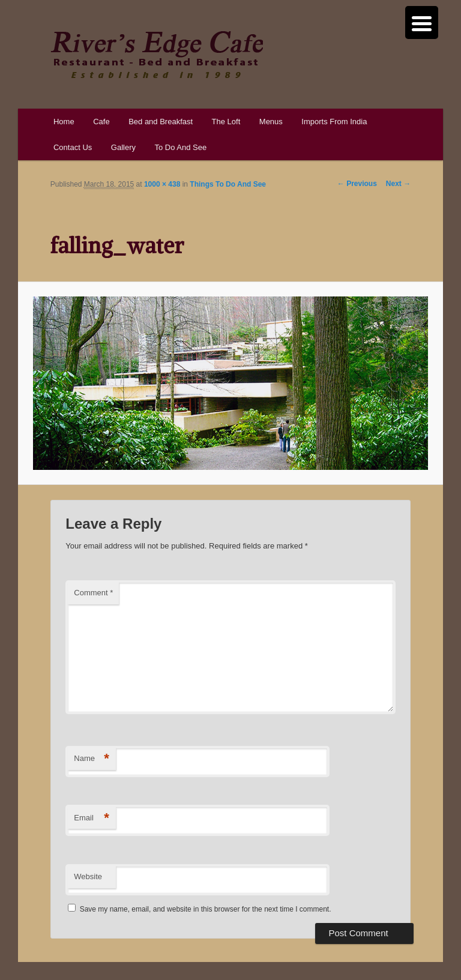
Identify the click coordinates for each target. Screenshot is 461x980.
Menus (271, 122)
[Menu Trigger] (422, 23)
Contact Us (73, 147)
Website (88, 876)
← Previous (357, 184)
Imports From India (334, 122)
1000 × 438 (162, 184)
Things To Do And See (228, 184)
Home (64, 122)
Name (92, 759)
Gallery (123, 147)
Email (92, 818)
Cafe (101, 122)
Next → (398, 184)
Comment (93, 593)
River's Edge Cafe (157, 55)
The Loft (226, 122)
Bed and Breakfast (161, 122)
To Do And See (180, 147)
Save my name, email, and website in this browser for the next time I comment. (206, 909)
